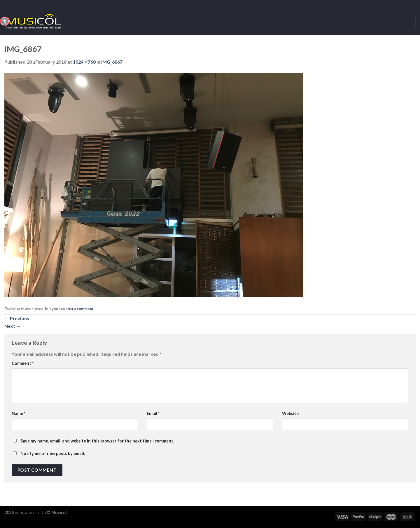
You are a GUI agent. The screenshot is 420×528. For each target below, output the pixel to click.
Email (153, 413)
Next (13, 326)
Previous (17, 318)
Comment (23, 363)
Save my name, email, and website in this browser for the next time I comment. (97, 441)
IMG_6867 (112, 62)
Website (290, 413)
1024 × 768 (84, 62)
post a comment (79, 309)
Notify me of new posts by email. (53, 453)
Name (19, 413)
